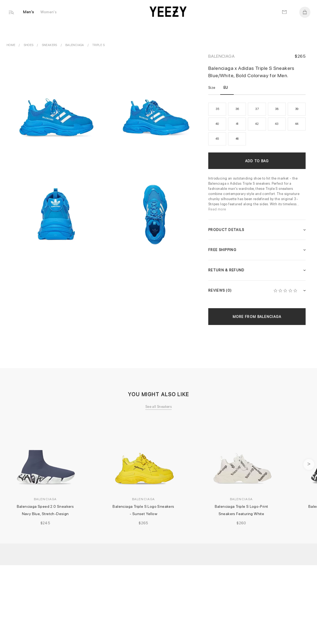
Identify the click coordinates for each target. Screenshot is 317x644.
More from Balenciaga (257, 317)
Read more (217, 209)
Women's (49, 13)
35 (217, 109)
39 (297, 109)
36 (237, 109)
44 (297, 124)
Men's (29, 13)
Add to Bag (257, 161)
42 (257, 124)
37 (257, 109)
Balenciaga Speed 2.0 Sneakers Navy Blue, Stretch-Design (46, 510)
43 (277, 124)
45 (217, 139)
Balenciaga (221, 56)
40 (217, 124)
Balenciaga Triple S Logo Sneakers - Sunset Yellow (144, 510)
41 (237, 124)
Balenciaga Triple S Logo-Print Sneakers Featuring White (242, 510)
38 (277, 109)
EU (226, 88)
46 (237, 139)
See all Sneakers (158, 407)
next (309, 464)
